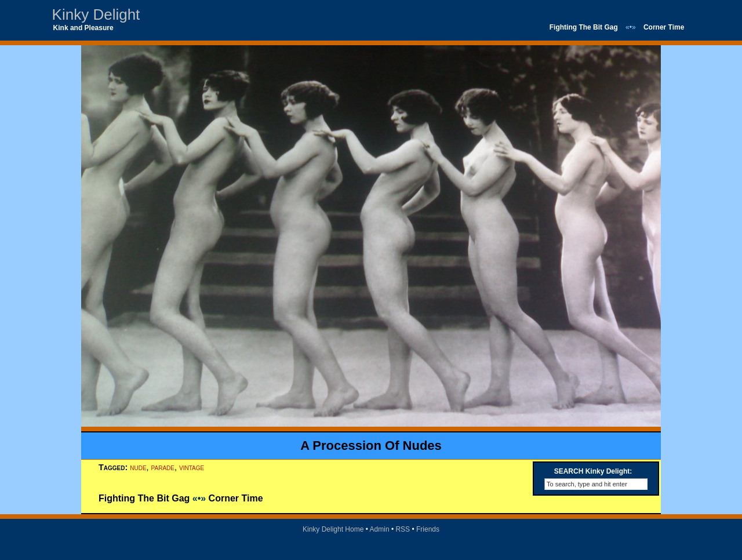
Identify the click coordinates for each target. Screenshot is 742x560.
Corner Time (664, 27)
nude (138, 467)
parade (163, 467)
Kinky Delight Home (333, 529)
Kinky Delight (96, 14)
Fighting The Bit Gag (584, 27)
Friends (428, 529)
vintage (192, 467)
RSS (403, 529)
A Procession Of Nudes (371, 446)
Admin (380, 529)
